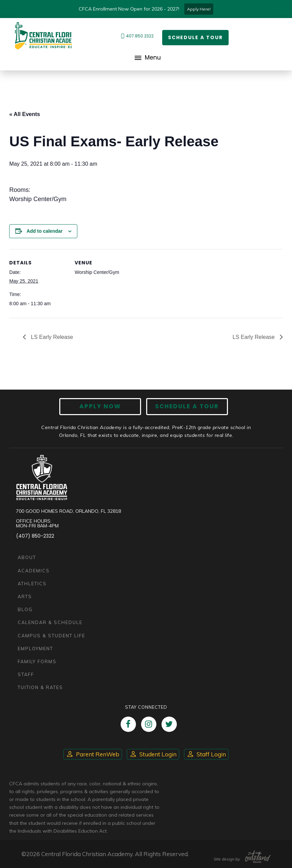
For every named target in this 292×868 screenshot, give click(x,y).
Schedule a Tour (195, 37)
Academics (34, 571)
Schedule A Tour (187, 406)
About (27, 557)
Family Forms (37, 661)
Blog (25, 609)
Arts (25, 596)
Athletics (32, 584)
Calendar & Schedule (50, 622)
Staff (26, 674)
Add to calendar (45, 231)
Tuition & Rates (40, 687)
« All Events (25, 114)
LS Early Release (51, 337)
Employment (35, 649)
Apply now (100, 406)
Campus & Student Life (51, 636)
